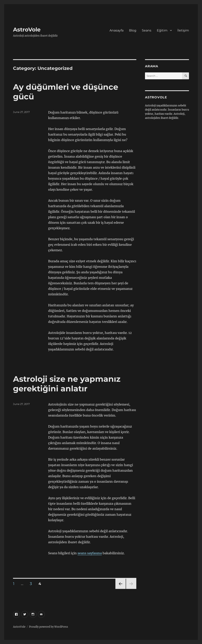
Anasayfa (116, 30)
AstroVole (27, 30)
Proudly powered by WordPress (49, 627)
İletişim (183, 30)
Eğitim (162, 30)
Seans (147, 30)
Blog (133, 30)
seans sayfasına (90, 553)
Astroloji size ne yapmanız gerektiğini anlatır (67, 384)
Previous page (120, 589)
